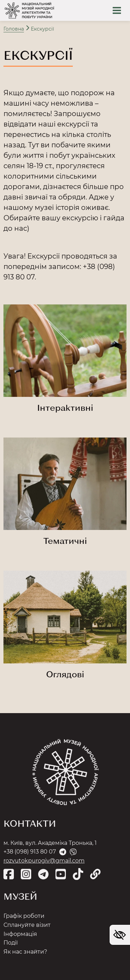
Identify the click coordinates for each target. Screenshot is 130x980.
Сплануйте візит (27, 925)
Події (11, 943)
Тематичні (65, 541)
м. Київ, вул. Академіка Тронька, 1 (50, 843)
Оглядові (65, 674)
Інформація (20, 934)
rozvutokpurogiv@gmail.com (44, 861)
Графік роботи (24, 916)
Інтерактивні (65, 407)
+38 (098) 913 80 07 (30, 852)
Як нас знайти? (25, 952)
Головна (14, 29)
